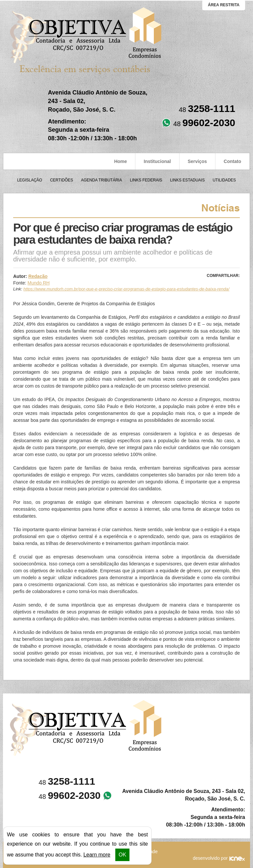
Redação (38, 276)
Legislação (30, 180)
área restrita (224, 5)
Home (120, 161)
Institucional (157, 161)
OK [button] (122, 855)
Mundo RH (39, 283)
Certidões (62, 180)
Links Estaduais (187, 180)
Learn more (97, 855)
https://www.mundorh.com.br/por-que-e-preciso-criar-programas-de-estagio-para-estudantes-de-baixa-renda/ (126, 289)
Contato (232, 161)
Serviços (197, 161)
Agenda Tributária (101, 180)
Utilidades (224, 180)
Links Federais (146, 180)
